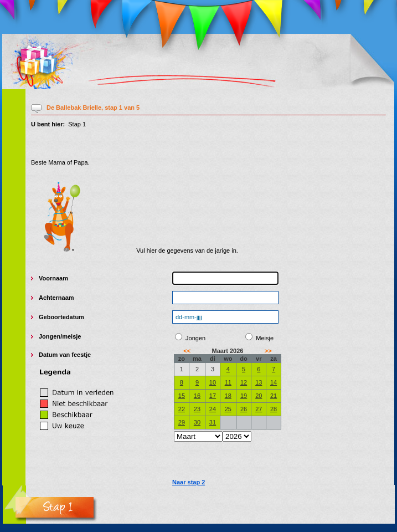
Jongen (50, 336)
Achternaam (56, 298)
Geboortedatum (61, 317)
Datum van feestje (65, 355)
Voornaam (53, 278)
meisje (71, 336)
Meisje (265, 338)
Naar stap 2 (189, 482)
